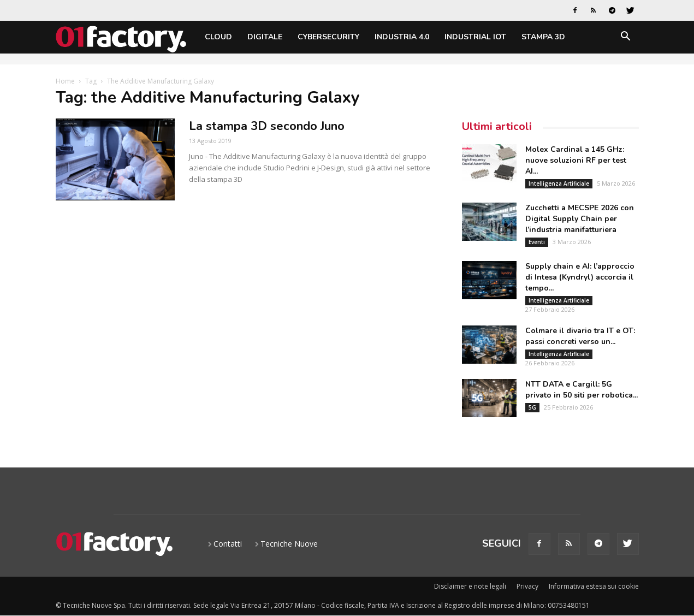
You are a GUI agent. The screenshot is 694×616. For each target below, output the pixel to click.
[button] (626, 38)
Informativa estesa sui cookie (594, 586)
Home (65, 81)
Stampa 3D (543, 37)
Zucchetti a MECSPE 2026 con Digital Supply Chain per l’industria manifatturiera (580, 219)
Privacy (527, 586)
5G (532, 407)
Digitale (265, 37)
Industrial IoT (475, 37)
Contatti (228, 544)
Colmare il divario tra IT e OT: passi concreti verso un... (580, 336)
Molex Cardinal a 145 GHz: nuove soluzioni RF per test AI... (576, 160)
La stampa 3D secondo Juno (267, 126)
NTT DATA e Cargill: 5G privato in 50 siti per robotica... (582, 390)
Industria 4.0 (402, 37)
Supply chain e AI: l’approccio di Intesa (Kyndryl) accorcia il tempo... (580, 277)
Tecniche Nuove (289, 544)
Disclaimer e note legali (470, 586)
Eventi (537, 242)
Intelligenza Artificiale (559, 183)
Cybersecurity (328, 37)
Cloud (218, 37)
